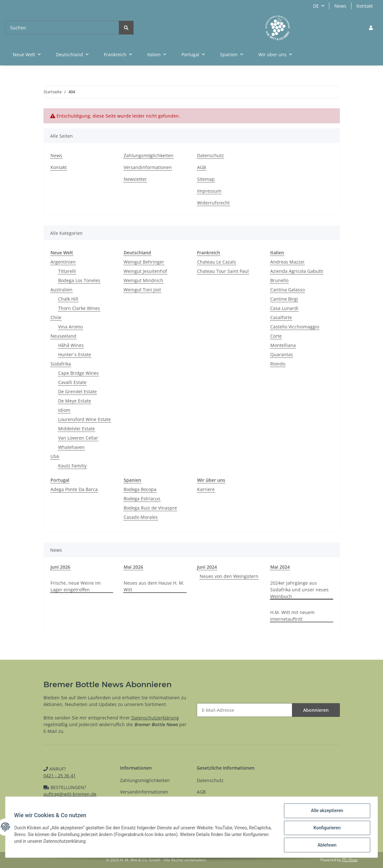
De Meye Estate (75, 401)
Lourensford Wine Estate (84, 419)
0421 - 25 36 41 (60, 776)
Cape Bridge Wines (78, 373)
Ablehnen (325, 845)
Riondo (278, 364)
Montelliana (283, 345)
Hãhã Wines (71, 345)
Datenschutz (211, 155)
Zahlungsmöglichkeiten (149, 155)
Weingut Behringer (144, 262)
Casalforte (281, 317)
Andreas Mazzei (287, 262)
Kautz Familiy (72, 466)
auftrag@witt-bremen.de (70, 794)
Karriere (206, 489)
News (340, 6)
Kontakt (365, 6)
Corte (276, 336)
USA (55, 456)
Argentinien (63, 262)
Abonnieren (316, 710)
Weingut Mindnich (143, 280)
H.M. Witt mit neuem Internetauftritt (292, 616)
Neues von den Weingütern (229, 576)
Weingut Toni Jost (142, 290)
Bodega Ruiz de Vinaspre (150, 508)
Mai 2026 (133, 567)
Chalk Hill (68, 299)
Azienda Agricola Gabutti (297, 271)
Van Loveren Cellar (78, 438)
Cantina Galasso (287, 290)
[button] (371, 28)
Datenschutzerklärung (155, 718)
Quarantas (282, 354)
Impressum (209, 191)
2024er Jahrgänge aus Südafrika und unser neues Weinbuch (299, 590)
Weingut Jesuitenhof (145, 271)
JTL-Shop (350, 860)
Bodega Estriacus (142, 499)
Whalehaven (71, 447)
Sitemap (206, 179)
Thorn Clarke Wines (79, 308)
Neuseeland (63, 336)
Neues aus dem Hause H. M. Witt (154, 586)
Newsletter (135, 179)
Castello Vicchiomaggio (295, 327)
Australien (61, 290)
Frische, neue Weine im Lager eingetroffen (76, 586)
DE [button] (316, 6)
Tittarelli (67, 271)
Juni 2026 (60, 567)
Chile (56, 317)
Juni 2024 (207, 567)
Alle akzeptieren (325, 812)
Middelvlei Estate (77, 429)
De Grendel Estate (77, 392)
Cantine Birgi (284, 299)
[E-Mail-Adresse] (245, 710)
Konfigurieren (325, 829)
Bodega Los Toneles (79, 280)
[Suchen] (62, 28)
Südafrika (61, 364)
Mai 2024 (280, 567)
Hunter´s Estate (75, 354)
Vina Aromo (70, 327)
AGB (202, 167)
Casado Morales (141, 517)
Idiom (64, 410)
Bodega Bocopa (140, 489)
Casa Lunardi (284, 308)
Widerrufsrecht (213, 203)
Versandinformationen (148, 167)
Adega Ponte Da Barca (74, 489)
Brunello (279, 280)
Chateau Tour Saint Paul (223, 271)
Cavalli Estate (72, 382)
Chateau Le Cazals (217, 262)
